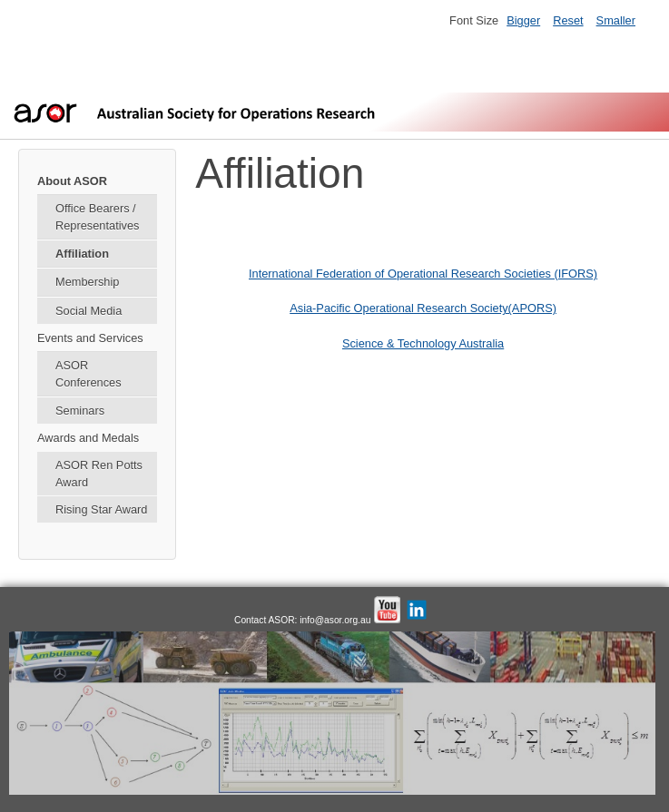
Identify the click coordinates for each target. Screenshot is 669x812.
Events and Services (90, 338)
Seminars (80, 411)
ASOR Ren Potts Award (99, 474)
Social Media (89, 311)
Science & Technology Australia (423, 343)
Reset (568, 20)
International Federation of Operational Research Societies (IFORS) (423, 274)
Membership (87, 282)
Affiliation (82, 254)
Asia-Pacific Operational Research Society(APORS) (423, 308)
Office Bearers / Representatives (97, 217)
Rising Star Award (101, 509)
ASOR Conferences (89, 374)
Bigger (523, 20)
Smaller (616, 20)
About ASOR (72, 181)
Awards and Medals (88, 438)
